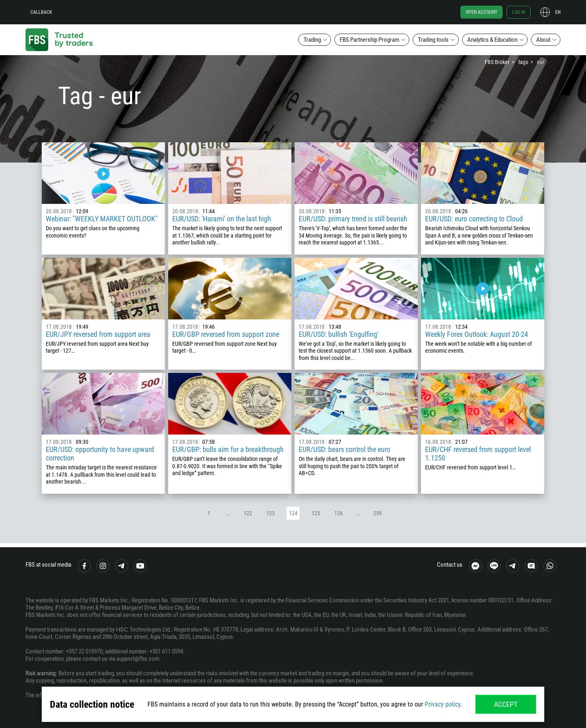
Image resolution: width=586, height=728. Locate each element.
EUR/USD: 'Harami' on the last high (222, 219)
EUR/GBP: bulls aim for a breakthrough (228, 449)
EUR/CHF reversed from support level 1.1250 (478, 454)
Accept (506, 704)
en (558, 12)
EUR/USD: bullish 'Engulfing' (339, 334)
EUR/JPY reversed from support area (98, 334)
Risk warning (41, 673)
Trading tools (433, 40)
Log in (519, 12)
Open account (481, 12)
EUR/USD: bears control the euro (344, 449)
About (543, 40)
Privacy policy (443, 704)
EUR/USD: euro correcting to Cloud (474, 219)
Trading (312, 40)
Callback (41, 12)
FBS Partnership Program (369, 40)
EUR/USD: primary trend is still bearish (353, 219)
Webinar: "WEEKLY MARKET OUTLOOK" (102, 219)
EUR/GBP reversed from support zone (226, 334)
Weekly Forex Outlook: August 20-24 (477, 334)
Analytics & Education (492, 40)
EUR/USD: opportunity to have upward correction (100, 454)
